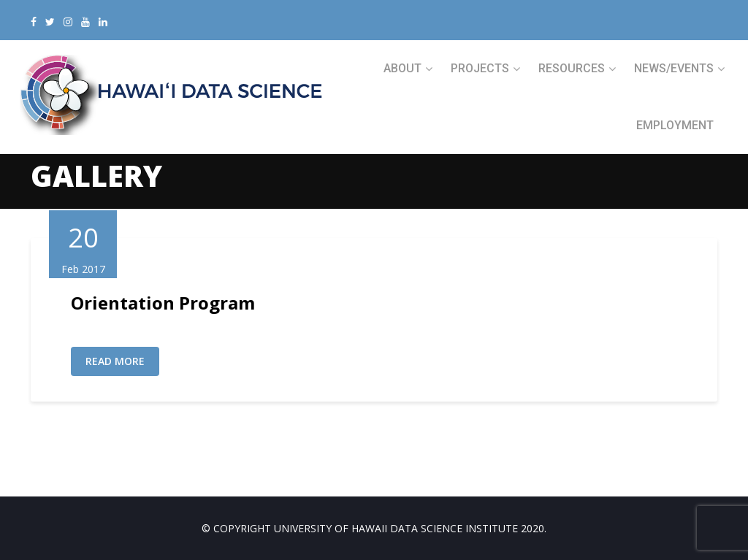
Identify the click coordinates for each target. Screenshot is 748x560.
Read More (115, 361)
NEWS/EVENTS (674, 68)
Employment (675, 125)
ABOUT (402, 68)
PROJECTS (480, 68)
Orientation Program (163, 303)
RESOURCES (572, 68)
